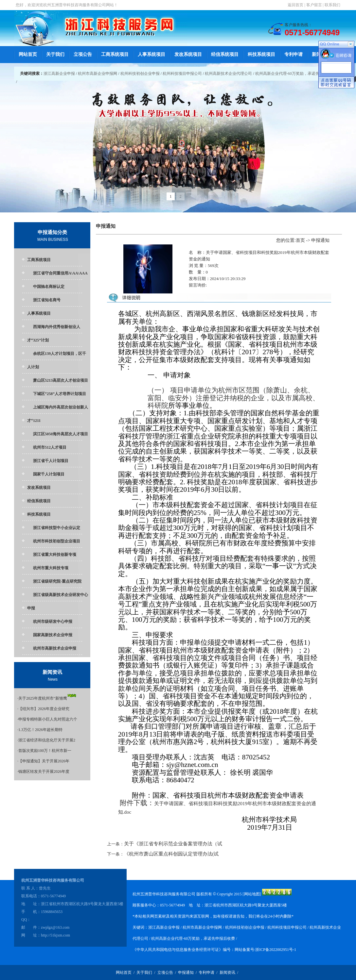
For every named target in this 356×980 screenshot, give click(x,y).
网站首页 (28, 54)
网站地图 (252, 894)
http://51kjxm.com (55, 935)
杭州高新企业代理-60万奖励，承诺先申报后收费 (297, 74)
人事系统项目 (151, 54)
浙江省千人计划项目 (51, 461)
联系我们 (332, 5)
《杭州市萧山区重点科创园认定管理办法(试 (171, 854)
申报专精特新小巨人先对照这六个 (48, 719)
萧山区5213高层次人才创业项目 (61, 380)
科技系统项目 (261, 54)
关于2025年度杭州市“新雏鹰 (43, 698)
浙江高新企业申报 (59, 74)
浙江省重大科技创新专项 (55, 555)
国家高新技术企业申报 (53, 635)
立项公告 (83, 54)
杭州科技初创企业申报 (140, 74)
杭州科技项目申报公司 (182, 74)
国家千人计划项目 (49, 474)
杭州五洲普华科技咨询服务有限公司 (75, 5)
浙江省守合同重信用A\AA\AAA (60, 273)
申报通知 (186, 972)
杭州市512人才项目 (50, 447)
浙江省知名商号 (47, 300)
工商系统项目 (115, 54)
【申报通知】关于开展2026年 (44, 761)
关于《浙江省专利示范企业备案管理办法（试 (173, 844)
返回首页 (295, 5)
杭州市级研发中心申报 (53, 622)
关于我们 (55, 54)
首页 (300, 240)
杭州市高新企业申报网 (98, 74)
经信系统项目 (225, 54)
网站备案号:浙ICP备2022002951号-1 (265, 950)
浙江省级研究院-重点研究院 (57, 581)
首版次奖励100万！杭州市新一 (45, 751)
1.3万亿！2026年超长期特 (40, 730)
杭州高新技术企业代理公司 (228, 74)
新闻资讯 (227, 972)
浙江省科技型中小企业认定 (57, 528)
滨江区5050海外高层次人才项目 (61, 434)
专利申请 (294, 54)
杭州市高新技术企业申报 (55, 648)
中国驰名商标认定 (49, 287)
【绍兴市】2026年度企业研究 (44, 709)
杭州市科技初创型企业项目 (57, 541)
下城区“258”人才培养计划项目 (60, 394)
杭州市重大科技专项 (51, 568)
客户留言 (314, 5)
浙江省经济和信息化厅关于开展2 (47, 740)
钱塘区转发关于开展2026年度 (44, 772)
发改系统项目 (188, 54)
